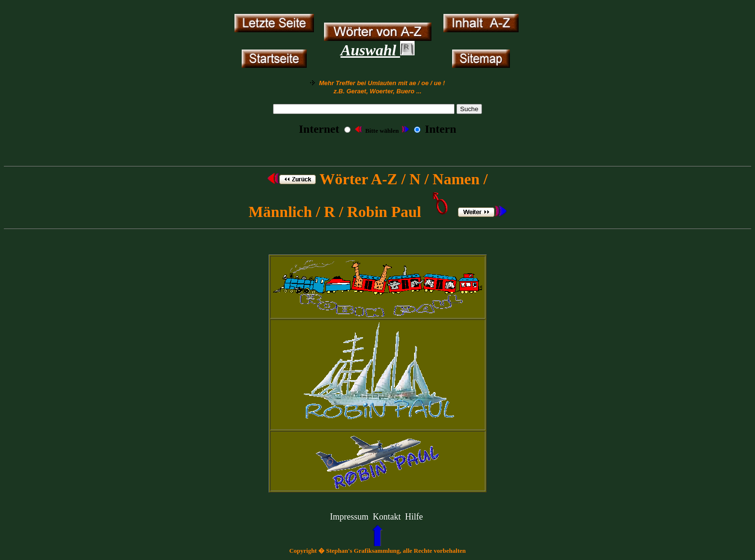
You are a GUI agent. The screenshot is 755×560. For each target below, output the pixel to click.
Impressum (349, 517)
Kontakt (387, 517)
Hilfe (414, 517)
